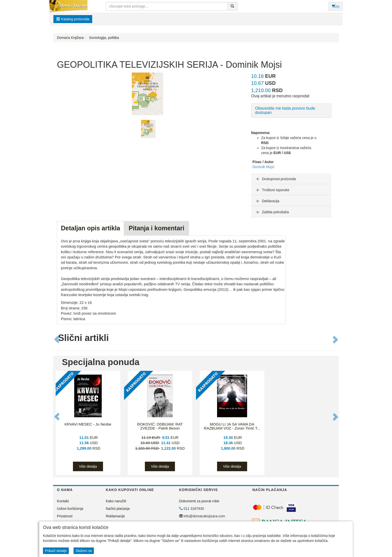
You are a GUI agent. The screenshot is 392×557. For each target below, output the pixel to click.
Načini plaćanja (118, 509)
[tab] (291, 179)
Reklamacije (115, 516)
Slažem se (84, 551)
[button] (57, 339)
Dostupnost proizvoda (275, 179)
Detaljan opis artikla (90, 228)
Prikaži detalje (56, 551)
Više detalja (88, 466)
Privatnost (65, 516)
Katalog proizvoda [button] (73, 19)
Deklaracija (267, 201)
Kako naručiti (116, 501)
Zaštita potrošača (272, 212)
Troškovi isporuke (272, 190)
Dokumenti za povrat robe (199, 501)
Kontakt (63, 501)
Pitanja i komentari (156, 228)
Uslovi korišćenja (70, 509)
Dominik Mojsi (263, 167)
